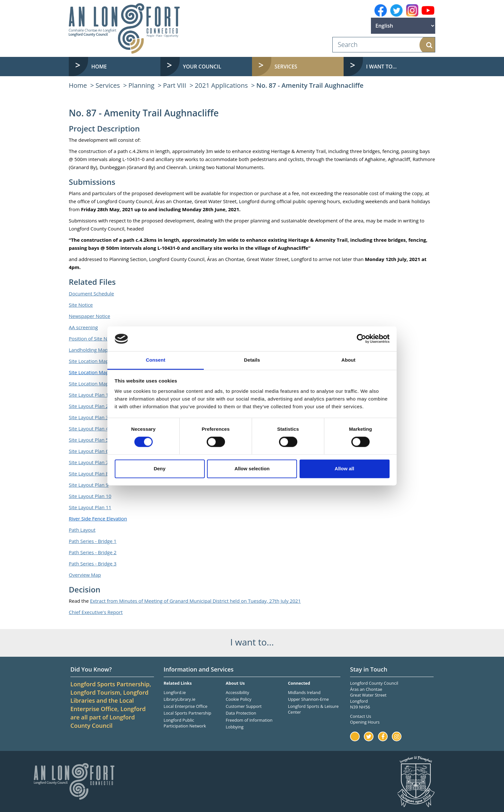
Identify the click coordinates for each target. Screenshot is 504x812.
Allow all (344, 469)
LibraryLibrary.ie (180, 699)
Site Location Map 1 (91, 361)
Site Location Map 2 (91, 372)
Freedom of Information (249, 720)
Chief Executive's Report (96, 612)
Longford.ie (175, 692)
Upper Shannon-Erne (308, 699)
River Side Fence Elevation (98, 519)
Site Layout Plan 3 (89, 417)
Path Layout (82, 530)
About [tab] (348, 360)
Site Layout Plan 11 (90, 507)
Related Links (178, 683)
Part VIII (175, 85)
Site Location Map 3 (91, 383)
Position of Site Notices (94, 338)
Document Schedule (91, 293)
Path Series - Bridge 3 (93, 564)
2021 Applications (221, 85)
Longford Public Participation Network (185, 723)
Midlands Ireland (304, 692)
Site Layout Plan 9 (89, 485)
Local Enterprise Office (185, 706)
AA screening (83, 327)
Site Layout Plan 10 (90, 496)
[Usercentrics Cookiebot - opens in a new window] (361, 339)
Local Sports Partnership (187, 713)
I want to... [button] (381, 67)
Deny (160, 469)
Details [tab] (252, 360)
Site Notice (81, 305)
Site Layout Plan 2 (89, 406)
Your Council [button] (202, 67)
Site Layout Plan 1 (89, 395)
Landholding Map (88, 350)
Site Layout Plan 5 (89, 440)
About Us (235, 683)
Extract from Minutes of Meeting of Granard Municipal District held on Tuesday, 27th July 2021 (195, 601)
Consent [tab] (156, 360)
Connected (299, 683)
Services (108, 85)
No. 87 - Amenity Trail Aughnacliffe (310, 85)
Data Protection (241, 713)
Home (99, 67)
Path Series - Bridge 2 (93, 552)
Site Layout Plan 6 (89, 451)
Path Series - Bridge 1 (93, 541)
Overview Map (85, 575)
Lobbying (234, 727)
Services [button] (286, 67)
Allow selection (252, 469)
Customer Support (244, 706)
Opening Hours (365, 722)
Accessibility (237, 692)
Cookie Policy (239, 699)
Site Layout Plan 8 (89, 474)
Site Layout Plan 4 (89, 429)
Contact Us (361, 716)
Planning (142, 85)
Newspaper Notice (90, 316)
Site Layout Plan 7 (89, 462)
